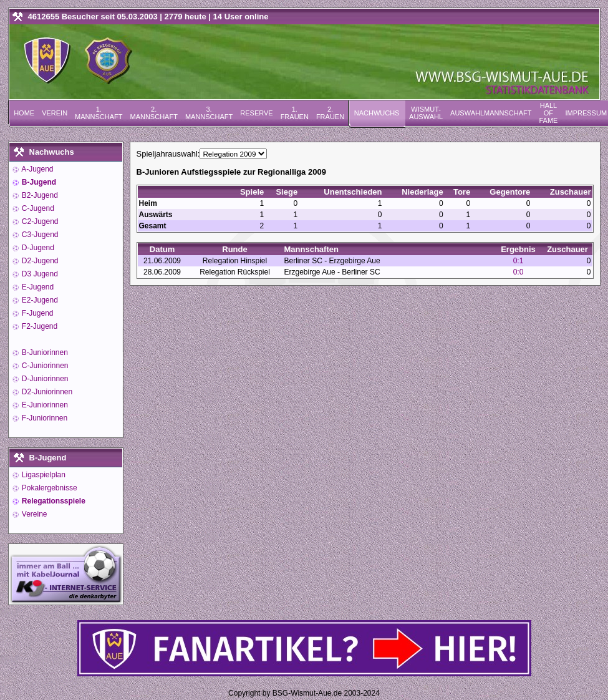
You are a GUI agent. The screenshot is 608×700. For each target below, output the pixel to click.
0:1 (519, 261)
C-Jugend (37, 208)
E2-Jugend (39, 300)
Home (24, 113)
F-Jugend (37, 313)
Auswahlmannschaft (491, 113)
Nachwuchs (377, 113)
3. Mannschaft (209, 113)
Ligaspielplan (43, 475)
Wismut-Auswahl (426, 113)
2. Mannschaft (153, 113)
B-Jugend (38, 182)
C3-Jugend (39, 235)
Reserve (256, 113)
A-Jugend (37, 169)
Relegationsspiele (53, 501)
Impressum (586, 113)
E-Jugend (37, 287)
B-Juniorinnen (44, 352)
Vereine (34, 514)
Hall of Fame (548, 113)
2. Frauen (330, 113)
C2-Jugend (39, 221)
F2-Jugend (39, 326)
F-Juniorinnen (44, 418)
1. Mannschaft (99, 113)
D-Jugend (37, 248)
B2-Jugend (39, 195)
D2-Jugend (39, 261)
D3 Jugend (39, 274)
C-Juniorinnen (44, 366)
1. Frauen (295, 113)
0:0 (519, 272)
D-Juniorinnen (44, 379)
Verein (55, 113)
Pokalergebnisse (49, 488)
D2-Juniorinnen (46, 392)
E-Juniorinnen (44, 405)
